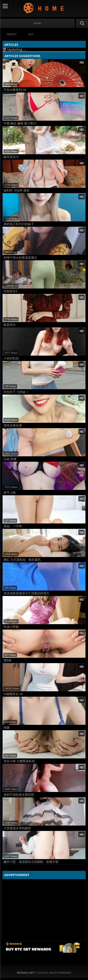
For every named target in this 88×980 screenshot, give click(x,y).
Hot (31, 34)
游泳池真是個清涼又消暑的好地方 (26, 593)
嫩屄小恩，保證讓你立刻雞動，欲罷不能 (31, 862)
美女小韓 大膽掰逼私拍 (19, 761)
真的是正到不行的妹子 (19, 224)
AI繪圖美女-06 (13, 694)
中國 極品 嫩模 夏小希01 (20, 123)
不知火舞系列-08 (15, 90)
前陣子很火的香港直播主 (20, 258)
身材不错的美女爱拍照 (19, 795)
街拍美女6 (10, 291)
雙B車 (8, 660)
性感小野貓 (11, 627)
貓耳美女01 (11, 157)
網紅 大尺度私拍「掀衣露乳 (22, 560)
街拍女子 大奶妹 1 (16, 392)
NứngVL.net (44, 8)
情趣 (7, 728)
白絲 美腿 (10, 459)
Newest (12, 34)
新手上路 (10, 493)
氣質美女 (10, 325)
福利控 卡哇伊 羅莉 (17, 190)
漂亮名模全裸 (13, 425)
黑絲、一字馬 (13, 526)
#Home (37, 23)
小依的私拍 (11, 358)
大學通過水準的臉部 (17, 828)
